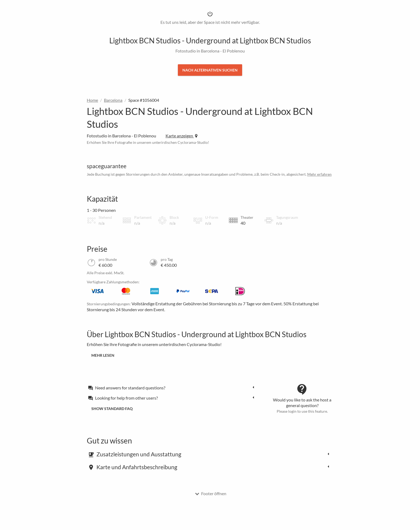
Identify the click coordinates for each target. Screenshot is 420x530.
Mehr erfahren (319, 174)
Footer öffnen (211, 493)
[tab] (172, 388)
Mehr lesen (103, 355)
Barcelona (113, 100)
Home (92, 100)
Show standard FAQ (112, 409)
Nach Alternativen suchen (210, 70)
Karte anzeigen (181, 136)
